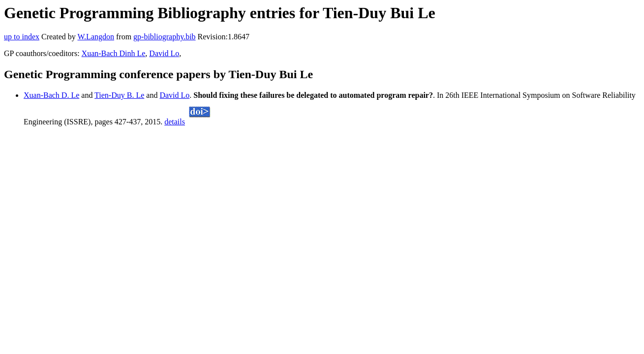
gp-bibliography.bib (165, 37)
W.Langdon (96, 37)
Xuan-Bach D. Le (51, 95)
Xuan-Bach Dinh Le (114, 53)
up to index (22, 37)
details (175, 122)
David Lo (164, 53)
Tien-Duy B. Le (119, 95)
